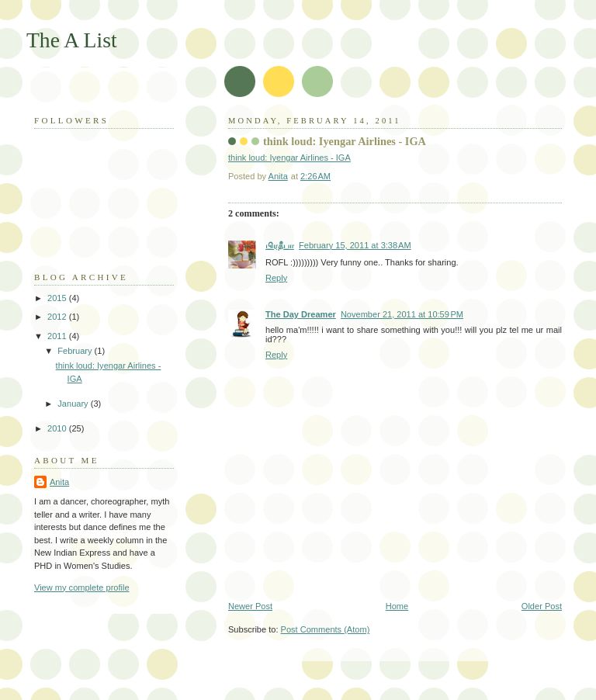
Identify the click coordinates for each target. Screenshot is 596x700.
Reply (276, 278)
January (74, 404)
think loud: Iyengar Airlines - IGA (345, 141)
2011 (58, 336)
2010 (58, 428)
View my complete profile (82, 587)
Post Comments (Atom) (326, 629)
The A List (72, 40)
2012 (58, 317)
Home (397, 606)
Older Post (542, 606)
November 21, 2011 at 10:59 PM (402, 314)
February (76, 351)
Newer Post (250, 606)
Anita (59, 482)
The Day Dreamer (301, 314)
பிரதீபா (280, 245)
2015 (58, 298)
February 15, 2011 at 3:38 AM (355, 245)
